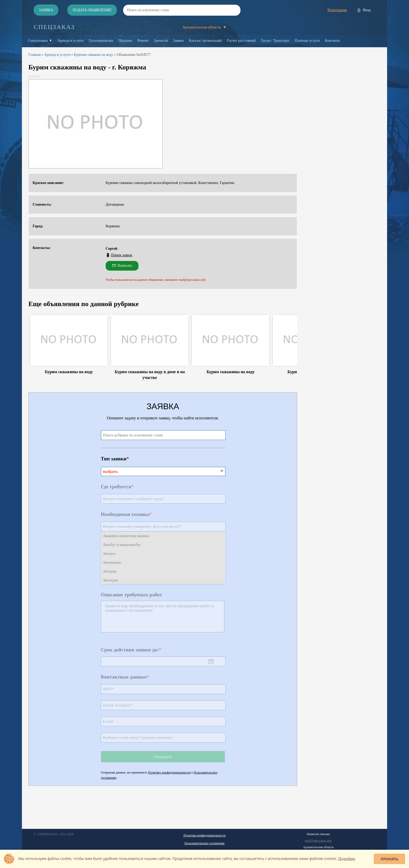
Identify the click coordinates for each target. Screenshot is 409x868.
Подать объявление (92, 10)
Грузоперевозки (101, 41)
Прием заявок (122, 255)
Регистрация (337, 10)
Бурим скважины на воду (69, 372)
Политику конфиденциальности (169, 772)
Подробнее (347, 859)
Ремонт (143, 41)
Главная (35, 55)
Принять (389, 859)
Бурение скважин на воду (94, 55)
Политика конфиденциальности (204, 835)
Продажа (125, 41)
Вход (367, 10)
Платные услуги (307, 41)
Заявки (179, 41)
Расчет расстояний (241, 41)
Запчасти (161, 41)
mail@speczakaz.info (318, 841)
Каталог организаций (205, 41)
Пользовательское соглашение (204, 843)
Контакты (333, 41)
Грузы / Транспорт (275, 41)
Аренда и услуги (71, 41)
